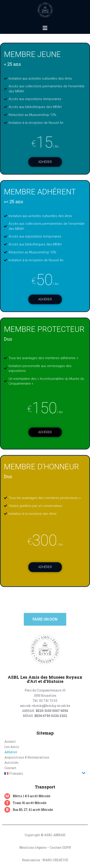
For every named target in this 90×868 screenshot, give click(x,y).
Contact (10, 768)
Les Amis (12, 747)
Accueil (10, 741)
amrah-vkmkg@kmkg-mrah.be (45, 706)
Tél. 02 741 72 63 (45, 701)
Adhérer (45, 162)
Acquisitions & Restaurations (27, 757)
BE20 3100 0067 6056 (52, 711)
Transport (45, 787)
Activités (11, 763)
